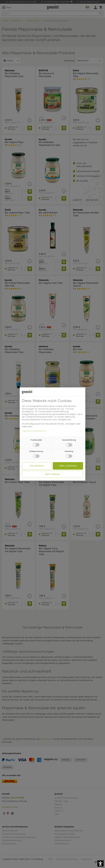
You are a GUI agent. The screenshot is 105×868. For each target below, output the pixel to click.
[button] (100, 863)
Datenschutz (40, 431)
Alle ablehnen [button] (37, 466)
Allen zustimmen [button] (68, 466)
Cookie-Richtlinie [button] (33, 417)
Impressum (27, 431)
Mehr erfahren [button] (53, 474)
